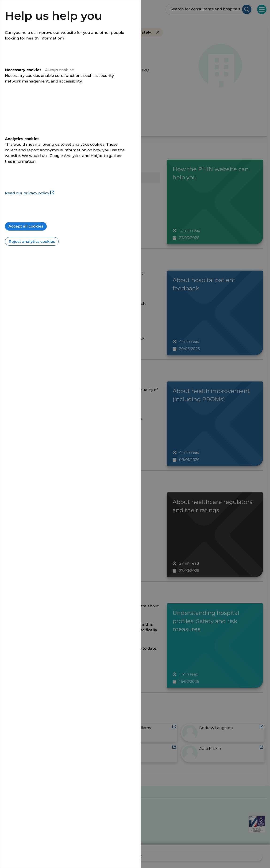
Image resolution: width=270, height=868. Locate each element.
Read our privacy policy (29, 193)
